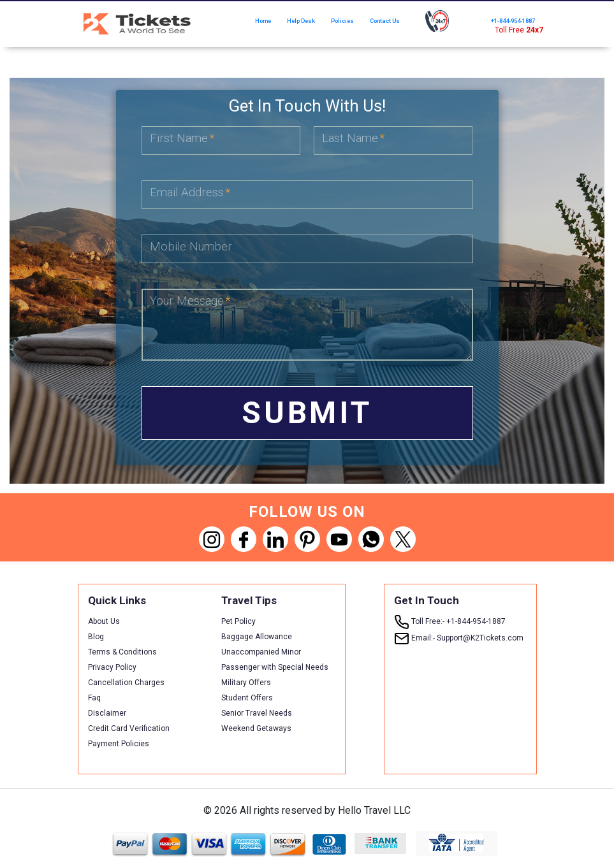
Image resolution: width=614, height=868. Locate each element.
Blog (96, 637)
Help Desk (301, 21)
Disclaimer (107, 713)
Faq (94, 698)
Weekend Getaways (256, 728)
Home (263, 21)
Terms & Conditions (122, 652)
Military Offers (246, 683)
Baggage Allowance (257, 637)
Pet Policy (238, 621)
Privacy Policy (112, 667)
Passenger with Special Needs (275, 667)
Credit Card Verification (129, 728)
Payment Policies (119, 744)
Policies (342, 21)
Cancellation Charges (126, 683)
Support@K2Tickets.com (459, 638)
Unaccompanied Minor (261, 652)
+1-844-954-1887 (513, 21)
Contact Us (385, 21)
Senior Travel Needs (257, 713)
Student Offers (247, 698)
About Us (104, 621)
